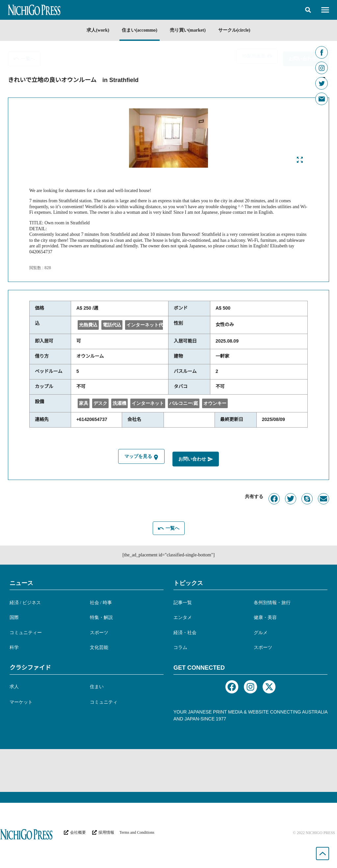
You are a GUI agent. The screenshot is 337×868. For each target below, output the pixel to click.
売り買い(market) (188, 30)
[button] (308, 10)
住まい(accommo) (140, 30)
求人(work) (98, 30)
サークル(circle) (234, 30)
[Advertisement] (168, 770)
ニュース (21, 583)
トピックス (188, 583)
